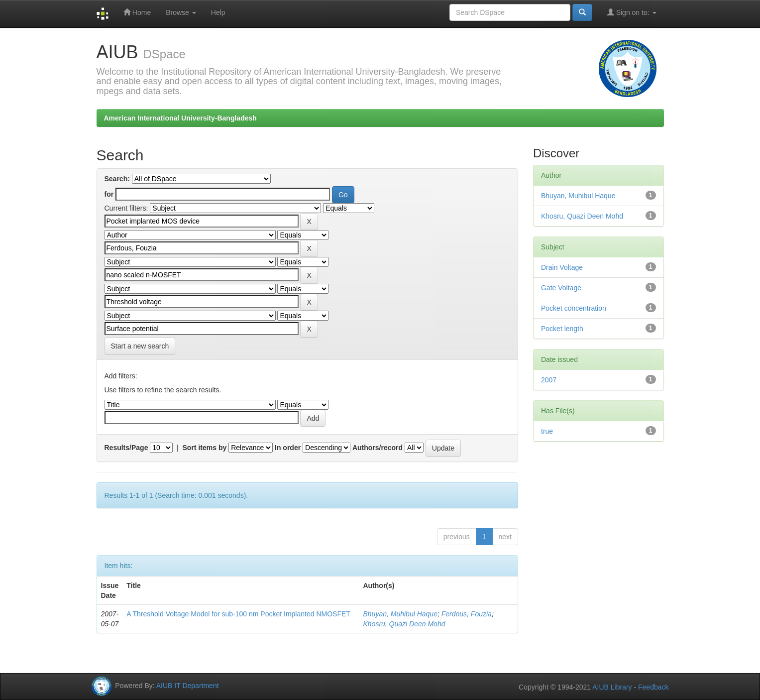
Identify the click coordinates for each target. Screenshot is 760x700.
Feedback (653, 687)
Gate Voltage (561, 288)
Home (137, 12)
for (109, 194)
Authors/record (378, 448)
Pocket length (562, 329)
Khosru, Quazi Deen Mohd (404, 624)
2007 (549, 380)
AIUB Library (612, 687)
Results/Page (126, 448)
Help (218, 12)
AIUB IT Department (188, 686)
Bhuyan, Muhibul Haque (400, 614)
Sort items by (205, 448)
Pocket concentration (574, 308)
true (547, 431)
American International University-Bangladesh (180, 118)
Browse (181, 12)
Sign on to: (632, 12)
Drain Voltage (562, 267)
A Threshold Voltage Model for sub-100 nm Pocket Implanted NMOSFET (238, 614)
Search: (117, 179)
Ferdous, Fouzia (467, 614)
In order (288, 448)
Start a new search (140, 346)
